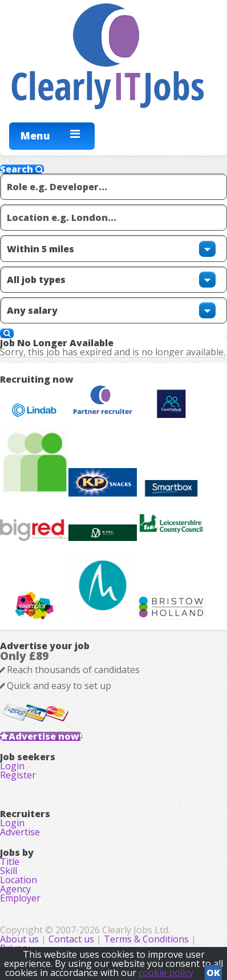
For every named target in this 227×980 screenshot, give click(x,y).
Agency (15, 889)
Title (10, 862)
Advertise (20, 832)
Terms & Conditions (146, 939)
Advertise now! (45, 736)
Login (12, 766)
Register (18, 775)
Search (22, 169)
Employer (20, 898)
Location (19, 880)
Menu (35, 136)
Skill (9, 871)
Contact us (72, 939)
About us (21, 939)
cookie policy (166, 973)
